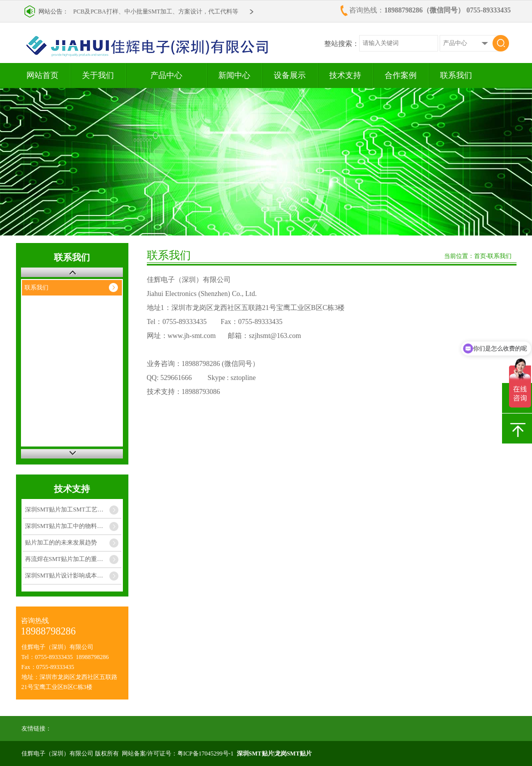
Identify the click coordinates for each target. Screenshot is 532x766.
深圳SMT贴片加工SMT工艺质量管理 (73, 509)
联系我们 (456, 75)
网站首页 (42, 75)
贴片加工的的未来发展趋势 (61, 542)
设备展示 (290, 75)
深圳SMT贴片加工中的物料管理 (67, 526)
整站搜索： (342, 44)
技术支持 (345, 75)
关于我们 (98, 75)
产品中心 (166, 75)
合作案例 (401, 75)
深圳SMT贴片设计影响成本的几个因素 (73, 575)
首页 (480, 256)
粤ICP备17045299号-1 (206, 753)
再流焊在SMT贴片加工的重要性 (67, 559)
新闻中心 (234, 75)
